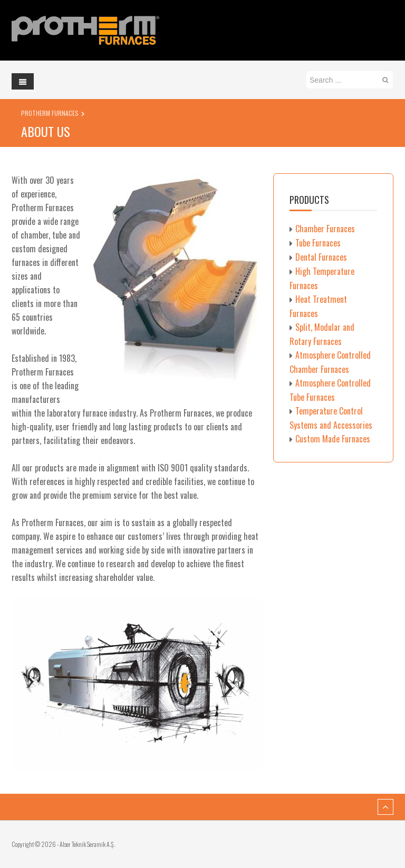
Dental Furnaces (321, 257)
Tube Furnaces (318, 243)
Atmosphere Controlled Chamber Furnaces (330, 362)
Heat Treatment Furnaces (318, 306)
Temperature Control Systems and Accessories (331, 418)
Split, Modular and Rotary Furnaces (322, 334)
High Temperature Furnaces (322, 278)
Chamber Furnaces (325, 229)
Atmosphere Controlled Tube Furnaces (330, 390)
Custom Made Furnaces (333, 439)
